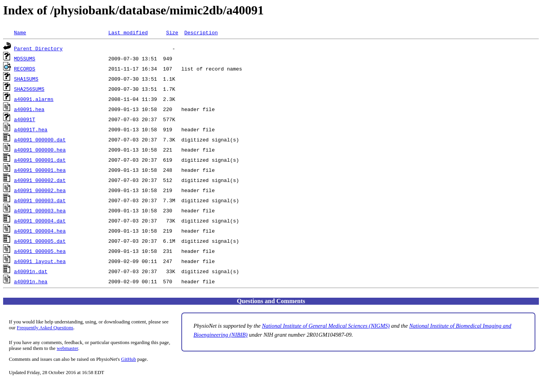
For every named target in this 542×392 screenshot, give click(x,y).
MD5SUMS (25, 58)
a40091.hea (29, 109)
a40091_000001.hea (40, 170)
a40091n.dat (31, 271)
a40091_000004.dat (40, 221)
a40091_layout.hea (40, 261)
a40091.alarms (34, 99)
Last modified (128, 32)
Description (201, 32)
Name (20, 32)
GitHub (129, 359)
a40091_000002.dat (40, 180)
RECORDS (25, 69)
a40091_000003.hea (40, 210)
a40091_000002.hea (40, 190)
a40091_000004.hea (40, 231)
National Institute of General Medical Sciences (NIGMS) (326, 326)
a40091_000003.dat (40, 200)
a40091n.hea (31, 281)
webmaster (67, 348)
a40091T (25, 119)
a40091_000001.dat (40, 160)
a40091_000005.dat (40, 241)
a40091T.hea (31, 129)
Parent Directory (38, 48)
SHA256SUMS (29, 89)
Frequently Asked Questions (45, 328)
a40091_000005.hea (40, 251)
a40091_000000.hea (40, 150)
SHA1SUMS (26, 79)
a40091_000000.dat (40, 139)
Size (172, 32)
